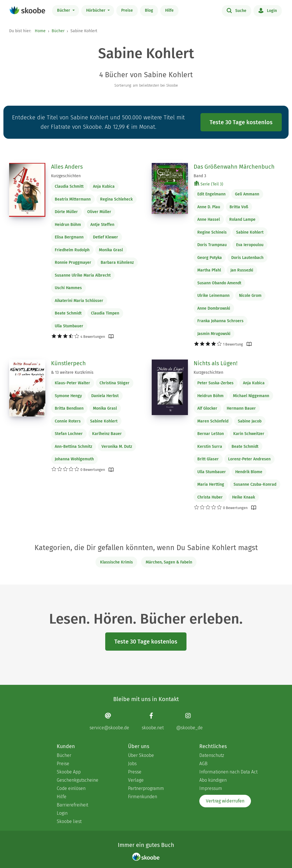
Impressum (211, 788)
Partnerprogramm (146, 788)
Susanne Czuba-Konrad (255, 484)
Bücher (64, 10)
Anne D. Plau (209, 207)
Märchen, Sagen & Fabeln (169, 562)
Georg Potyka (210, 258)
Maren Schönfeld (213, 421)
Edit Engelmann (211, 194)
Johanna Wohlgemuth (74, 459)
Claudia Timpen (105, 313)
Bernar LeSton (211, 434)
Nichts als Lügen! (216, 363)
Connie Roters (68, 421)
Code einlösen (71, 788)
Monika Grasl (111, 250)
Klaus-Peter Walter (72, 383)
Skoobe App (69, 772)
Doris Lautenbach (247, 258)
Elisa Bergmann (69, 237)
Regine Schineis (212, 232)
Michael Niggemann (251, 396)
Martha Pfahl (209, 270)
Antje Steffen (102, 225)
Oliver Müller (99, 212)
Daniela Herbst (105, 396)
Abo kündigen (213, 780)
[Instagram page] (189, 721)
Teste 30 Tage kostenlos (241, 122)
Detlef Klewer (106, 237)
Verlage (136, 780)
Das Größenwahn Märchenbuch (234, 167)
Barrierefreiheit (72, 805)
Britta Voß (239, 207)
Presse (135, 772)
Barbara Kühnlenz (117, 263)
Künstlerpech (68, 363)
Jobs (132, 764)
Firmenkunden (143, 797)
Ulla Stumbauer (69, 326)
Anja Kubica (104, 186)
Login (268, 10)
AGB (203, 764)
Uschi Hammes (68, 288)
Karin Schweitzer (249, 434)
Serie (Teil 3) (209, 184)
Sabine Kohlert (250, 232)
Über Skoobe (141, 755)
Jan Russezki (242, 270)
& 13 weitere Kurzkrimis (72, 372)
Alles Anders (67, 167)
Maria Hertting (211, 484)
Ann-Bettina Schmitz (73, 447)
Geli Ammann (247, 194)
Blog (149, 10)
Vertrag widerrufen (225, 801)
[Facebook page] (153, 721)
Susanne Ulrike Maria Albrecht (83, 275)
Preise (127, 10)
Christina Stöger (114, 383)
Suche (237, 10)
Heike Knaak (244, 497)
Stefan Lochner (69, 434)
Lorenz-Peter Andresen (249, 459)
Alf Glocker (207, 408)
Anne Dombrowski (214, 308)
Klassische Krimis (116, 562)
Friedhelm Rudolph (72, 250)
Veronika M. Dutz (117, 447)
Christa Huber (210, 497)
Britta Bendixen (69, 408)
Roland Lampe (242, 219)
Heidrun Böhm (68, 225)
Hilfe (169, 10)
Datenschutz (212, 755)
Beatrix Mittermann (73, 199)
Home (40, 31)
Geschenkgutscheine (78, 780)
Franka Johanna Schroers (220, 321)
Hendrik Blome (249, 472)
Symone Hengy (68, 396)
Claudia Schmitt (69, 186)
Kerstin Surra (210, 447)
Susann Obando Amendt (219, 283)
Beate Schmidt (68, 313)
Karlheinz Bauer (107, 434)
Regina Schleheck (116, 199)
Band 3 (200, 176)
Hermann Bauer (241, 408)
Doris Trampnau (212, 245)
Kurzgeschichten (66, 176)
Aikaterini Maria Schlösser (79, 301)
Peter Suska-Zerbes (215, 383)
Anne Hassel (209, 219)
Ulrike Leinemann (213, 296)
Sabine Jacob (250, 421)
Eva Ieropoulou (250, 245)
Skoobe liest (69, 821)
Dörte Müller (66, 212)
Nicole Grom (250, 296)
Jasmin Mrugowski (214, 334)
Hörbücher (96, 10)
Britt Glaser (208, 459)
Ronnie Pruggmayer (73, 263)
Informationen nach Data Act (228, 772)
